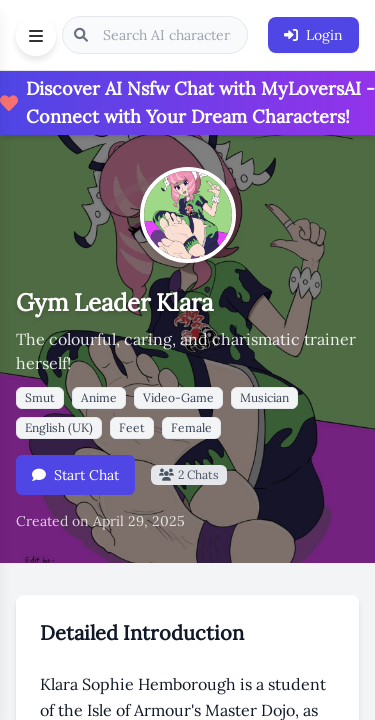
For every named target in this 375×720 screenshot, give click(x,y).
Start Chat (75, 475)
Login (313, 35)
